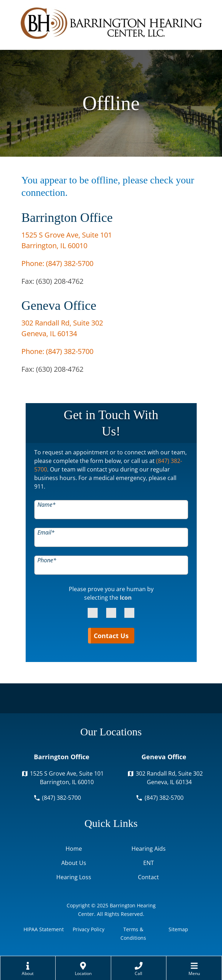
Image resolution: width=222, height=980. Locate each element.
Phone (47, 560)
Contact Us (111, 636)
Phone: (57, 263)
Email (46, 532)
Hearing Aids (149, 849)
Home (74, 849)
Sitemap (178, 929)
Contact (148, 877)
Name (47, 504)
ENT (149, 863)
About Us (74, 863)
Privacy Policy (89, 929)
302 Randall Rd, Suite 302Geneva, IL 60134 (169, 778)
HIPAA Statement (44, 929)
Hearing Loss (74, 877)
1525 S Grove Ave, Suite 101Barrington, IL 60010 (67, 778)
